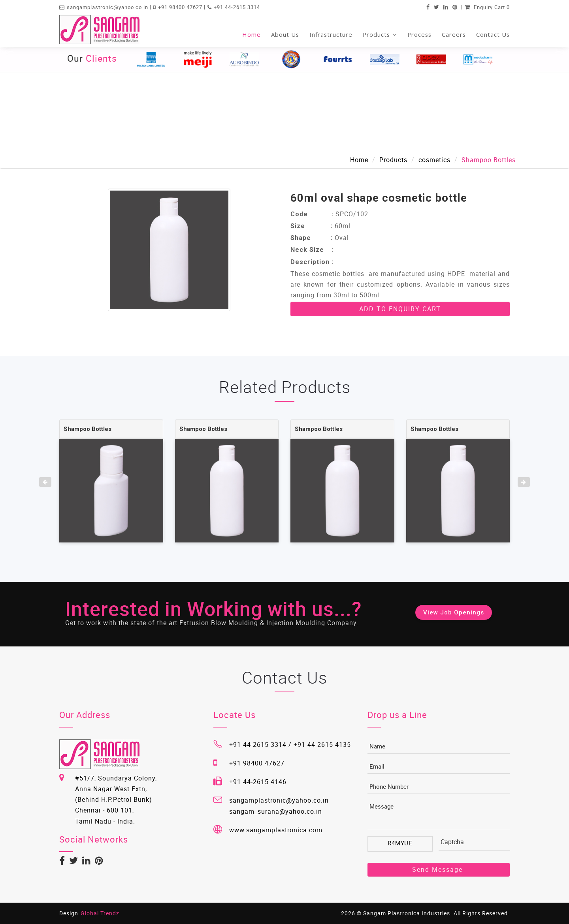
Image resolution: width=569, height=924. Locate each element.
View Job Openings (454, 612)
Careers (454, 34)
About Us (285, 34)
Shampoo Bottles (88, 429)
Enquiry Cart (487, 7)
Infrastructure (331, 34)
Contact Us (493, 34)
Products (380, 34)
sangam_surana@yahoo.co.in (276, 811)
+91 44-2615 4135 (322, 744)
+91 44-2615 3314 (237, 7)
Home (252, 34)
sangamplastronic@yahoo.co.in (108, 7)
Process (419, 34)
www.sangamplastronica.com (276, 830)
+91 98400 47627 (181, 7)
